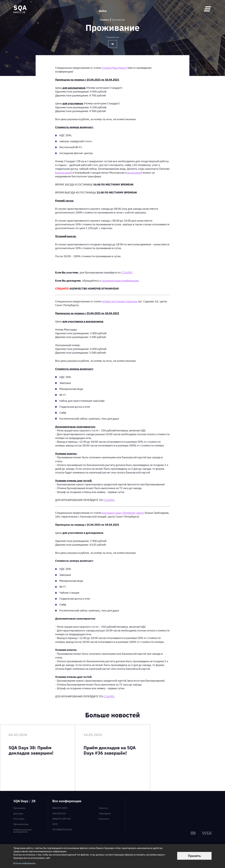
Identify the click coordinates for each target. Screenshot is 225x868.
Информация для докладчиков (22, 831)
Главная (104, 20)
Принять (194, 856)
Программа (19, 808)
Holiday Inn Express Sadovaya (120, 301)
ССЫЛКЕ (127, 272)
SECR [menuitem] (55, 824)
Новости (103, 808)
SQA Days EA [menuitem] (59, 813)
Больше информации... (25, 863)
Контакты (104, 819)
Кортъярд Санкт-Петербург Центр (123, 513)
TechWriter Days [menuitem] (62, 830)
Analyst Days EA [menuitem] (61, 819)
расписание (64, 173)
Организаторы (21, 824)
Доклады (18, 813)
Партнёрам (105, 813)
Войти (103, 9)
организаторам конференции (120, 281)
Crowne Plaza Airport (114, 68)
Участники (19, 819)
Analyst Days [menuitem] (60, 808)
